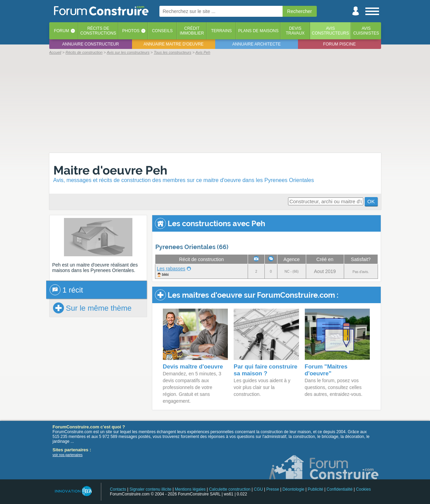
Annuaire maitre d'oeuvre (173, 44)
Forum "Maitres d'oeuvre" (326, 370)
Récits (98, 31)
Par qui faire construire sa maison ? (265, 370)
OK (371, 201)
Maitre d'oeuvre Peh (110, 170)
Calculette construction (230, 489)
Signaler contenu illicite (150, 489)
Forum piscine (340, 44)
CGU (258, 489)
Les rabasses (171, 269)
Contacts (118, 489)
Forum (62, 31)
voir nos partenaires (68, 455)
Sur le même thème (92, 308)
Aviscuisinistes (366, 31)
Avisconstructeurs (331, 31)
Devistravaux (295, 31)
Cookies (363, 489)
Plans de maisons (258, 31)
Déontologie (294, 489)
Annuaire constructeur (91, 44)
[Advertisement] (215, 103)
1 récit (66, 290)
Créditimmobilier (192, 31)
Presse (273, 489)
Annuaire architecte (256, 44)
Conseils (162, 31)
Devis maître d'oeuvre (193, 367)
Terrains (221, 31)
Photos (131, 31)
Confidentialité (340, 489)
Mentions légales (190, 489)
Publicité (316, 489)
